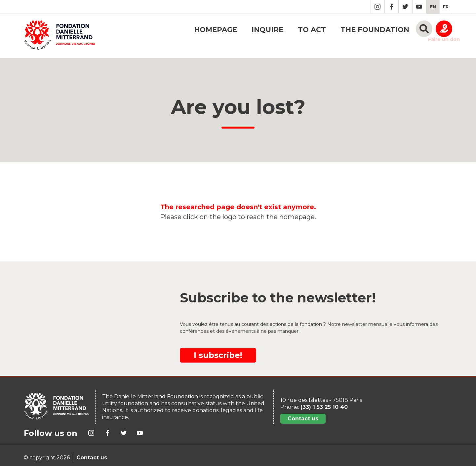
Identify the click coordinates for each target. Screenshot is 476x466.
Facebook (392, 7)
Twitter (405, 7)
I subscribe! (218, 355)
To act (312, 30)
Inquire (267, 30)
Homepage (216, 30)
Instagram (378, 7)
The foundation (375, 30)
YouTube (419, 7)
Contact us (303, 419)
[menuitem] (433, 7)
